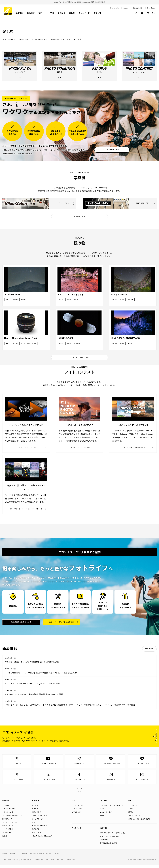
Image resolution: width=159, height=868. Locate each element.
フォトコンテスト (134, 819)
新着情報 (19, 13)
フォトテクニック (77, 809)
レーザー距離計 (8, 832)
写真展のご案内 (80, 217)
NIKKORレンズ (7, 822)
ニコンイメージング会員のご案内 (61, 625)
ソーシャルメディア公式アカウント (111, 809)
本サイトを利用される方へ (10, 863)
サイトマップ (61, 863)
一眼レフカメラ (8, 815)
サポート (42, 13)
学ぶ (52, 13)
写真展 (130, 812)
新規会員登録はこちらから (21, 625)
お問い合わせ (36, 815)
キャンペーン (84, 13)
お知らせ (35, 809)
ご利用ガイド (104, 843)
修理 (33, 826)
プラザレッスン (77, 815)
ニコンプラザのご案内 (111, 150)
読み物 (130, 815)
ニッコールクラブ (106, 815)
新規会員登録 (142, 739)
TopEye (102, 819)
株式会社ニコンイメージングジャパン (33, 857)
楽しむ (72, 13)
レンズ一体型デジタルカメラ (12, 819)
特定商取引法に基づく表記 (109, 846)
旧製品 (5, 839)
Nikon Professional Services (41, 839)
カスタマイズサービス (40, 829)
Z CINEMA (6, 809)
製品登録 (35, 812)
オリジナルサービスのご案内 (109, 840)
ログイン (113, 739)
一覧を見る (149, 652)
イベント (103, 812)
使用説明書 (36, 832)
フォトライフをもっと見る (80, 353)
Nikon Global (151, 8)
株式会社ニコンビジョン (53, 857)
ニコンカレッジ (77, 812)
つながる (61, 13)
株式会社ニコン (138, 8)
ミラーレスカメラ (8, 812)
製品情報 (31, 13)
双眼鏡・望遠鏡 (8, 829)
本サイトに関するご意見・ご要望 (44, 863)
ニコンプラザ (133, 809)
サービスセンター (38, 822)
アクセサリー (7, 836)
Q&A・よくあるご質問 (39, 819)
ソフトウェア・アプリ (10, 826)
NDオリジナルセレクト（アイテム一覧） (113, 836)
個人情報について (26, 863)
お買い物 (98, 13)
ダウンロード (36, 836)
